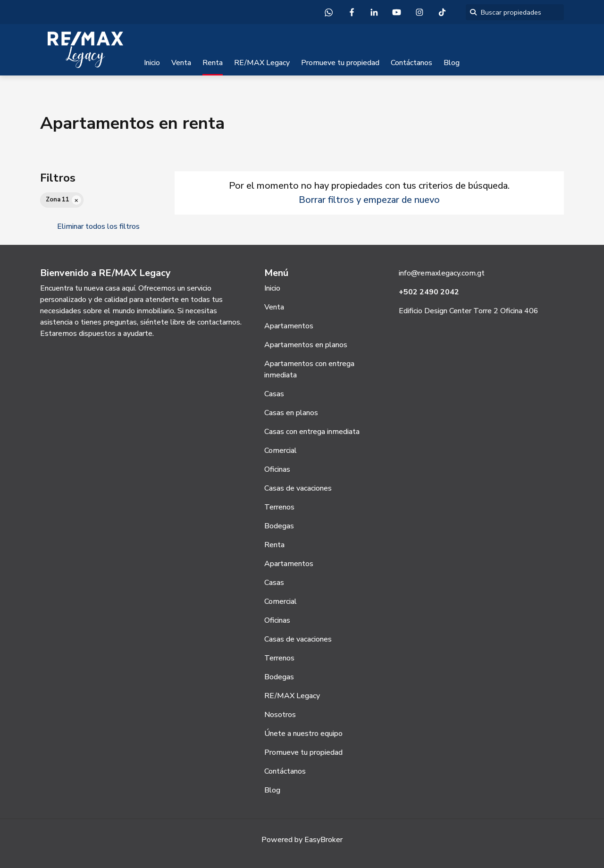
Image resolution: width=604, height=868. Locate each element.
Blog (452, 63)
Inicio (152, 63)
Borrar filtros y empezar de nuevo (369, 200)
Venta (181, 63)
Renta (213, 63)
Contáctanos (411, 63)
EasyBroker (323, 840)
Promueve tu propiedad (340, 63)
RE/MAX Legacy (262, 63)
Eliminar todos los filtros (98, 226)
